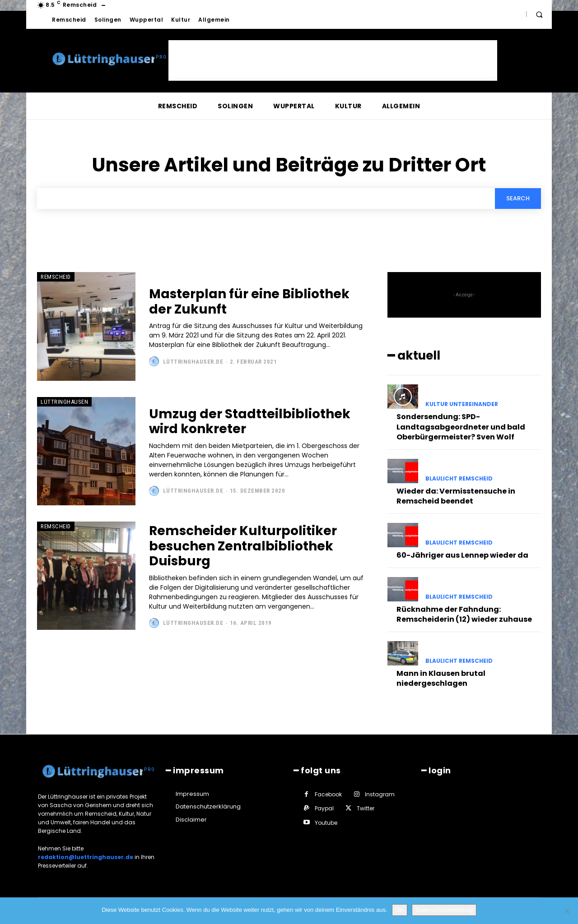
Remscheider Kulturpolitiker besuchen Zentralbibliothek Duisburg (243, 546)
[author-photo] (155, 361)
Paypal (324, 808)
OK (400, 910)
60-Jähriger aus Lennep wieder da (462, 555)
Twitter (366, 808)
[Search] (518, 199)
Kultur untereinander (462, 404)
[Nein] (567, 911)
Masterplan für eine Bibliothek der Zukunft (249, 302)
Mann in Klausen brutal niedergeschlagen (441, 678)
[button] (539, 14)
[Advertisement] (333, 60)
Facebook (328, 794)
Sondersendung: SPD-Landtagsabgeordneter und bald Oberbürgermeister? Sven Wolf (461, 427)
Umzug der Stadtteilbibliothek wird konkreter (250, 422)
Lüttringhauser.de (193, 362)
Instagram (380, 794)
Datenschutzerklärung (444, 910)
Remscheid (56, 277)
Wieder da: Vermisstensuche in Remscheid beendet (456, 496)
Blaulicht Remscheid (459, 479)
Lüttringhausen (64, 402)
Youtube (326, 823)
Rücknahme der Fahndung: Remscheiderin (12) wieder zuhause (464, 614)
